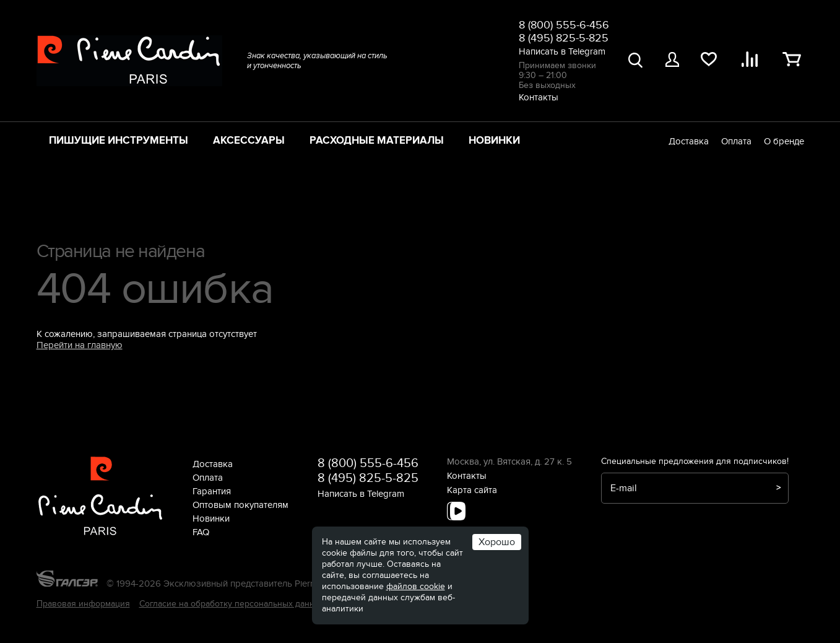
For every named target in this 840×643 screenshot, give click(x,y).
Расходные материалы (377, 141)
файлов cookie (416, 586)
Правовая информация (83, 604)
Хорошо (497, 542)
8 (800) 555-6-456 (564, 25)
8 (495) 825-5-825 (564, 38)
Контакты (539, 97)
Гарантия (212, 491)
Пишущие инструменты (119, 141)
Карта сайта (472, 490)
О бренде (784, 141)
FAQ (201, 532)
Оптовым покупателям (240, 505)
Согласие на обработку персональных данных (232, 604)
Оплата (736, 141)
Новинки (494, 141)
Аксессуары (249, 141)
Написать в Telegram (562, 51)
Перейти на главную (80, 345)
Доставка (689, 141)
